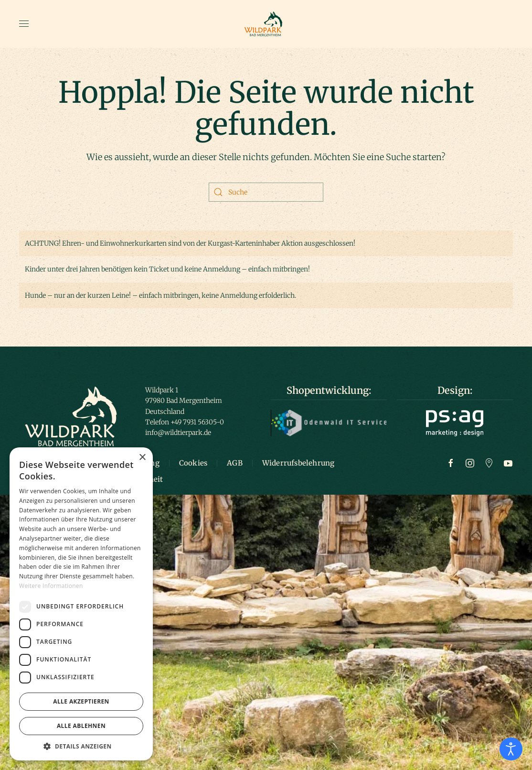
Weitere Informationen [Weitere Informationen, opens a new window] (51, 586)
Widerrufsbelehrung (298, 463)
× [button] (142, 458)
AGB (235, 463)
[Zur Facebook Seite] (451, 463)
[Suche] (266, 192)
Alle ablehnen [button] (81, 726)
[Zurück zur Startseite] (266, 24)
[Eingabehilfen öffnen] (511, 749)
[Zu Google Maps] (489, 463)
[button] (24, 24)
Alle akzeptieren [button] (81, 701)
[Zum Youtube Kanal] (508, 463)
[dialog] (81, 604)
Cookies (193, 463)
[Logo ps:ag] (455, 423)
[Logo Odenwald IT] (329, 423)
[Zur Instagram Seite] (470, 463)
